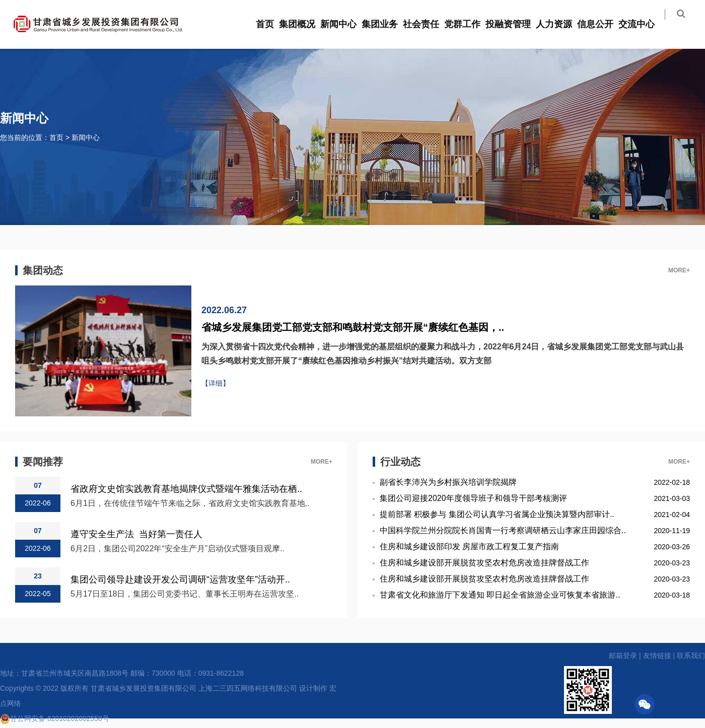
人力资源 (560, 24)
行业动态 (400, 462)
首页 (271, 24)
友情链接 (657, 656)
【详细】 (216, 383)
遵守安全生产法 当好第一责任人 (136, 534)
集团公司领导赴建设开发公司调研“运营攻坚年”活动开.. (180, 579)
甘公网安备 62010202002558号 (55, 718)
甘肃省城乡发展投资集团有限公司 (144, 688)
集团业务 (386, 24)
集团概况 (304, 24)
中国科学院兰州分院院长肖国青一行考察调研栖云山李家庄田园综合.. (503, 530)
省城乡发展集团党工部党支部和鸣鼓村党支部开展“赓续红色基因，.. (353, 327)
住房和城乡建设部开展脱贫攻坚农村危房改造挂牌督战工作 (484, 563)
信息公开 (602, 24)
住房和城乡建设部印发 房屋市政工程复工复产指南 (469, 547)
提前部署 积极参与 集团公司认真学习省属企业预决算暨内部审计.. (497, 514)
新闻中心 (345, 24)
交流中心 (643, 24)
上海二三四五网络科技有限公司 (248, 688)
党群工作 (469, 24)
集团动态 (43, 270)
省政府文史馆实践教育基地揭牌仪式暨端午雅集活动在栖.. (186, 489)
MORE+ (679, 270)
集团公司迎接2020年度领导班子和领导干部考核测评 (473, 498)
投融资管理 (515, 24)
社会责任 (428, 24)
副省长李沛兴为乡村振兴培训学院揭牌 (448, 482)
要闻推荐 (43, 462)
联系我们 (691, 656)
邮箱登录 (623, 656)
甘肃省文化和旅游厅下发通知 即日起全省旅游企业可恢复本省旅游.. (500, 595)
